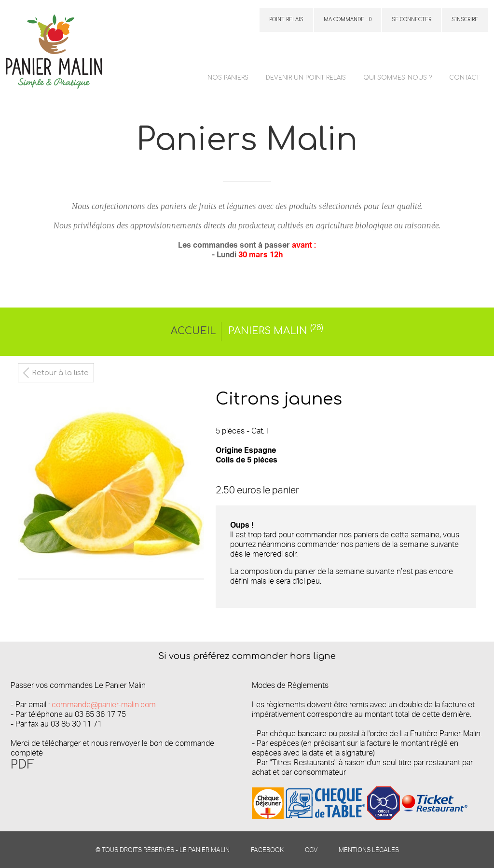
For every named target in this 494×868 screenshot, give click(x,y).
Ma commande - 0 (348, 20)
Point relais (286, 20)
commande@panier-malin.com (104, 704)
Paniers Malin (276, 331)
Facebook (267, 850)
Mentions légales (369, 850)
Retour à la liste (60, 373)
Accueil (193, 331)
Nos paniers (228, 78)
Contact (464, 78)
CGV (311, 850)
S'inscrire (465, 20)
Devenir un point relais (306, 78)
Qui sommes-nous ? (398, 78)
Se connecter (412, 20)
